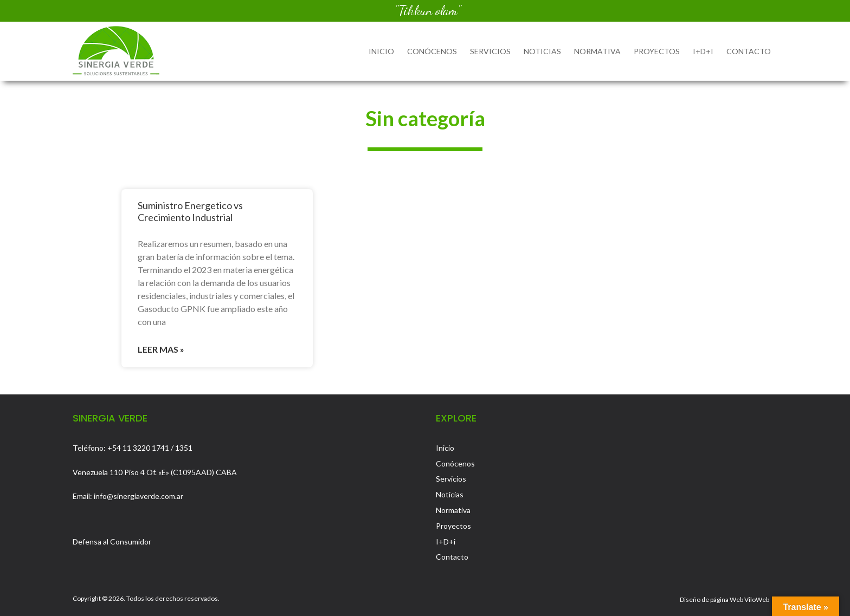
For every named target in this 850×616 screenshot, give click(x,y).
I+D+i (703, 51)
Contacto (749, 51)
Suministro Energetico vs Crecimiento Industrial (190, 211)
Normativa (597, 51)
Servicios (490, 51)
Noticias (542, 51)
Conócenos (432, 51)
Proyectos (657, 51)
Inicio (381, 51)
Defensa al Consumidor (112, 542)
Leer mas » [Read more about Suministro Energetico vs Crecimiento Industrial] (161, 349)
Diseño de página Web (711, 599)
